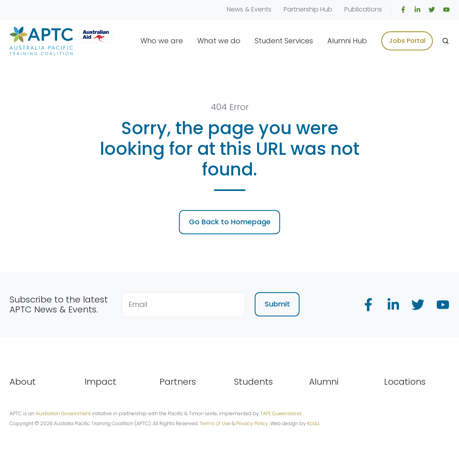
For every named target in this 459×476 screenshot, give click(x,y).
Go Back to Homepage (230, 222)
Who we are (162, 41)
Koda (313, 423)
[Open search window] (446, 41)
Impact (100, 382)
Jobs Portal (407, 41)
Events (261, 9)
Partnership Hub (308, 9)
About (23, 382)
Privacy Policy (252, 423)
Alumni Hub (347, 41)
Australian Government (63, 413)
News (235, 9)
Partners (178, 382)
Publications (363, 9)
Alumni (324, 382)
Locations (405, 382)
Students (254, 382)
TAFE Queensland (281, 413)
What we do (219, 41)
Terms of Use (215, 423)
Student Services (284, 41)
